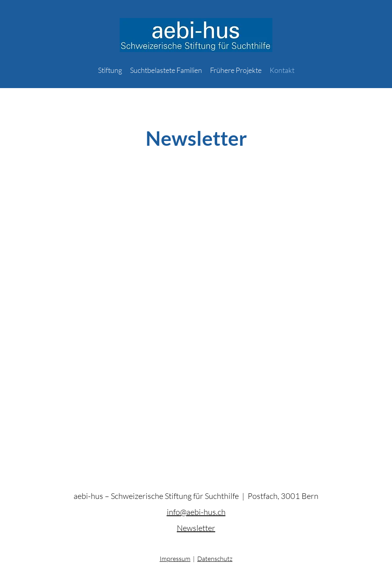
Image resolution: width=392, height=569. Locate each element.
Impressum (175, 559)
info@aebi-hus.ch (196, 512)
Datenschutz (215, 559)
